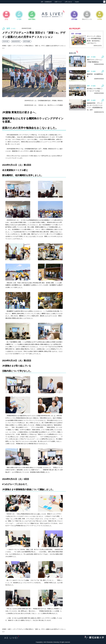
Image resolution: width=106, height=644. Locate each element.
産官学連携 (27, 41)
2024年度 (6, 41)
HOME (4, 46)
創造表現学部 (16, 41)
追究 (9, 46)
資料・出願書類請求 (46, 2)
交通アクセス (58, 2)
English (77, 2)
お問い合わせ (68, 2)
